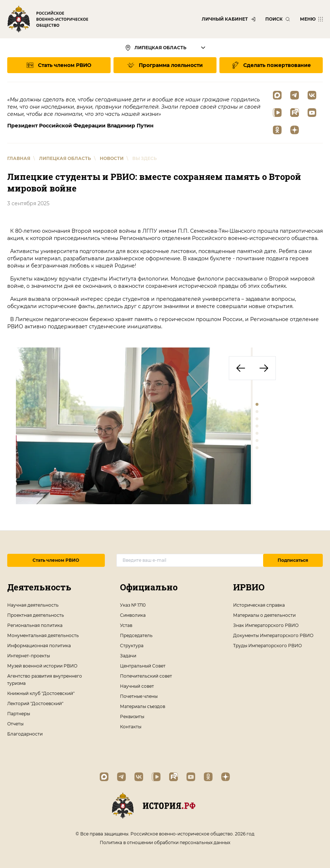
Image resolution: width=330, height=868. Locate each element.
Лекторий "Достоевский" (35, 703)
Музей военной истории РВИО (42, 666)
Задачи (128, 656)
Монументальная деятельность (43, 635)
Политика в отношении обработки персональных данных (165, 842)
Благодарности (25, 734)
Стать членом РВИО (56, 560)
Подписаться (293, 560)
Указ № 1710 (133, 605)
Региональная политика (35, 625)
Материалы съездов (143, 706)
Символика (133, 615)
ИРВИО (249, 587)
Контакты (131, 727)
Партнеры (19, 714)
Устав (126, 625)
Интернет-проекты (29, 656)
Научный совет (137, 686)
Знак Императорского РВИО (266, 625)
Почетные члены (139, 696)
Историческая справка (259, 605)
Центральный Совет (143, 666)
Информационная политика (39, 646)
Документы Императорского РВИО (273, 635)
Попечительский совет (146, 676)
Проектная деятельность (36, 615)
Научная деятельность (33, 605)
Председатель (136, 635)
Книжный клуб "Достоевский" (41, 693)
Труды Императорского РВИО (267, 646)
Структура (132, 646)
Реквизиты (132, 717)
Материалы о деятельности (264, 615)
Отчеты (15, 724)
